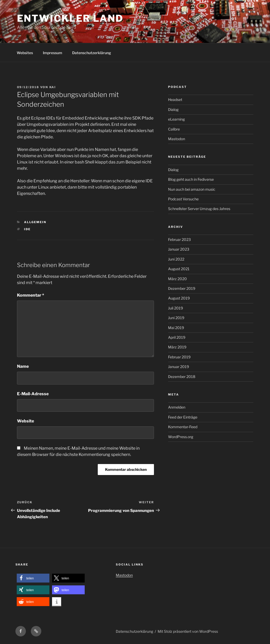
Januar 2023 (179, 249)
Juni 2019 (176, 318)
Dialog (173, 109)
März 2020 (177, 279)
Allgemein (35, 222)
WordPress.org (181, 437)
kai (53, 87)
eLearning (176, 119)
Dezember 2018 (182, 377)
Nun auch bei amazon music (192, 189)
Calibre (174, 129)
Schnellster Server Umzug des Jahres (199, 209)
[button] (33, 578)
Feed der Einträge (183, 417)
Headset (175, 100)
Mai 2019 (176, 328)
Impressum (53, 53)
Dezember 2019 (182, 288)
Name (23, 366)
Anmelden (177, 407)
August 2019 (179, 298)
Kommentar (31, 295)
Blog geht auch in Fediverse (191, 179)
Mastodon (177, 139)
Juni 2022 (176, 259)
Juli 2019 (176, 308)
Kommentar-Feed (183, 427)
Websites (25, 53)
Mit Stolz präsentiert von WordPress (188, 631)
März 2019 (177, 347)
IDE (27, 229)
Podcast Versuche (183, 199)
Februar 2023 (179, 239)
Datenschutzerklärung (92, 53)
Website (25, 421)
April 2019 (177, 337)
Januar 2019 (179, 367)
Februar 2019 (179, 357)
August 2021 (179, 269)
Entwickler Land (70, 18)
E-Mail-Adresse (33, 394)
